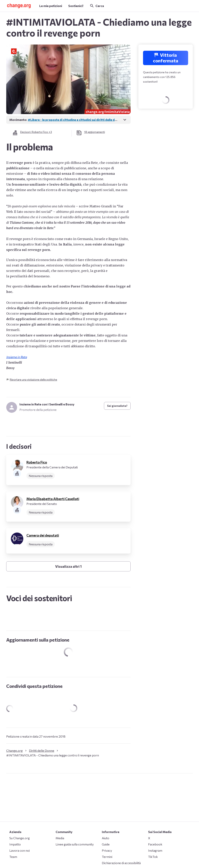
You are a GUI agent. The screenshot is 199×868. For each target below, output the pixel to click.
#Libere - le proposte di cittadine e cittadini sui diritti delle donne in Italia (80, 120)
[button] (19, 6)
